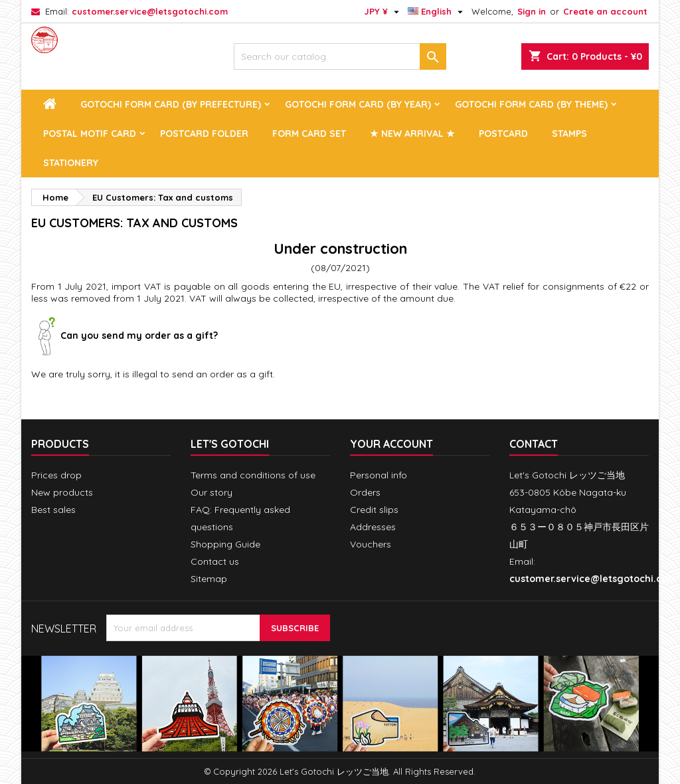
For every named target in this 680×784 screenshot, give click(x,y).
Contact (534, 444)
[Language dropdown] (437, 11)
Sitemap (209, 579)
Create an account (605, 11)
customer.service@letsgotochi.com (150, 11)
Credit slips (374, 510)
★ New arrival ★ (412, 134)
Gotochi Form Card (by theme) (531, 104)
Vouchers (371, 544)
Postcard (503, 134)
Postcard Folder (204, 134)
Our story (212, 492)
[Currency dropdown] (383, 11)
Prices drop (56, 475)
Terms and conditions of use (253, 475)
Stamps (569, 134)
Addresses (373, 527)
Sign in (532, 11)
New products (62, 492)
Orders (365, 492)
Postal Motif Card (90, 134)
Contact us (215, 561)
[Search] (340, 56)
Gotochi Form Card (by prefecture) (171, 104)
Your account (391, 444)
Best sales (53, 510)
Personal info (379, 475)
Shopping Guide (225, 544)
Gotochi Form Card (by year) (358, 104)
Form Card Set (309, 134)
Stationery (71, 163)
